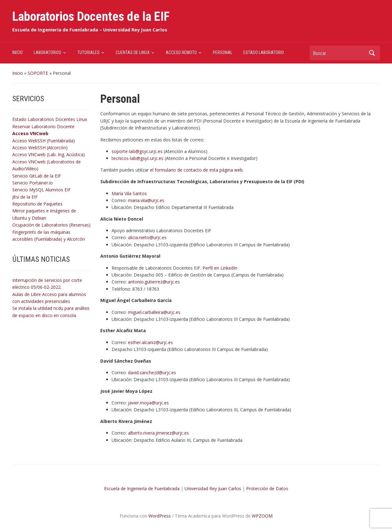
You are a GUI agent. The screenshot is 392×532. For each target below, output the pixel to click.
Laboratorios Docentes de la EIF (91, 16)
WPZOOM (262, 516)
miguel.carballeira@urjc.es (154, 312)
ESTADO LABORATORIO (264, 52)
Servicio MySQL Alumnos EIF (41, 190)
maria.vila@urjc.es (146, 200)
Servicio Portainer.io (33, 183)
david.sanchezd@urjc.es (152, 373)
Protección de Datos (267, 488)
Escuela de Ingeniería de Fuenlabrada (142, 488)
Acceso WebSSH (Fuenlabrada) (44, 141)
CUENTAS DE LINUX (133, 52)
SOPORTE (38, 73)
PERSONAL (223, 52)
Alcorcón (76, 239)
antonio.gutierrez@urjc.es (154, 282)
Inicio (18, 73)
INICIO (17, 52)
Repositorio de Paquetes (37, 204)
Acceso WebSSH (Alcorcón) (40, 148)
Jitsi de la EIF (25, 197)
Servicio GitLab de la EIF (37, 176)
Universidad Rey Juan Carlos (213, 488)
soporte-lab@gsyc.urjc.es (137, 151)
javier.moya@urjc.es (148, 403)
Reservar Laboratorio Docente (43, 126)
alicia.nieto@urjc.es (147, 237)
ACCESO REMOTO (181, 52)
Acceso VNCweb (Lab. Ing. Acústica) (49, 154)
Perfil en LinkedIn (220, 268)
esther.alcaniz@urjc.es (150, 342)
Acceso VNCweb (30, 133)
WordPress (160, 516)
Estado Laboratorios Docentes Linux (50, 119)
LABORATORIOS (47, 52)
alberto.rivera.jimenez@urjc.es (158, 433)
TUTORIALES (88, 52)
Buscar (372, 53)
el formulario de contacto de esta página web (196, 170)
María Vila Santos (129, 193)
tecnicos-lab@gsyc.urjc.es (138, 158)
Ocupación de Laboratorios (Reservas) (51, 225)
